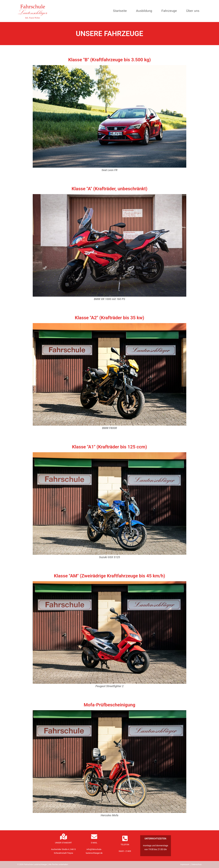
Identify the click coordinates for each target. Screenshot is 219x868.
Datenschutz (197, 864)
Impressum (185, 864)
